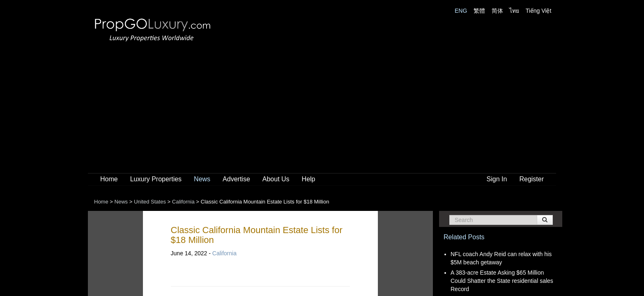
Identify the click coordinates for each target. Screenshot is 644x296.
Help (309, 179)
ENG (461, 11)
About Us (276, 179)
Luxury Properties (156, 179)
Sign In (497, 179)
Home (109, 179)
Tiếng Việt (539, 11)
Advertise (236, 179)
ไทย (514, 11)
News (202, 179)
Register (531, 179)
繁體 (479, 11)
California (224, 253)
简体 (497, 11)
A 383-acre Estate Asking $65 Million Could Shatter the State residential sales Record (502, 281)
